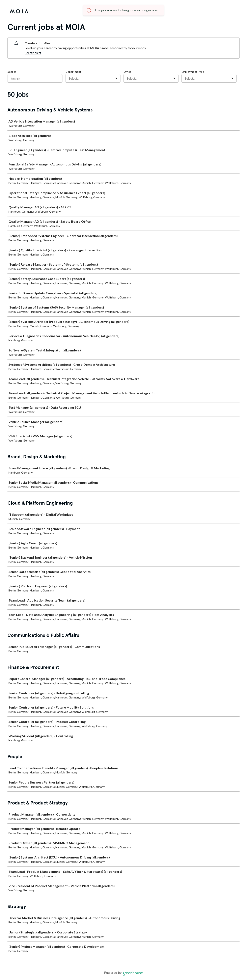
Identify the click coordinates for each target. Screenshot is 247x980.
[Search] (35, 78)
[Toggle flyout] (116, 78)
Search (12, 72)
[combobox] (69, 78)
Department (73, 72)
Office (127, 72)
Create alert (33, 53)
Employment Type (193, 72)
